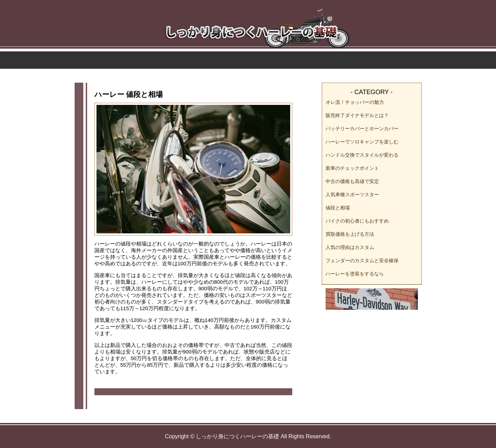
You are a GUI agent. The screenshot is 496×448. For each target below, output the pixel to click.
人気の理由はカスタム (350, 247)
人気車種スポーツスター (352, 194)
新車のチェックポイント (352, 168)
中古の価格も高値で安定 (352, 181)
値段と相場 (338, 208)
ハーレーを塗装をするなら (355, 274)
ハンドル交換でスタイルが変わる (362, 155)
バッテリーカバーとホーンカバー (362, 128)
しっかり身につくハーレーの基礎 (237, 436)
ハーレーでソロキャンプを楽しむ (362, 142)
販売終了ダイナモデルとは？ (357, 115)
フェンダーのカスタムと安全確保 (362, 260)
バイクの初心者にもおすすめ (357, 221)
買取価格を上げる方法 (350, 234)
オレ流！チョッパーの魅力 (355, 102)
